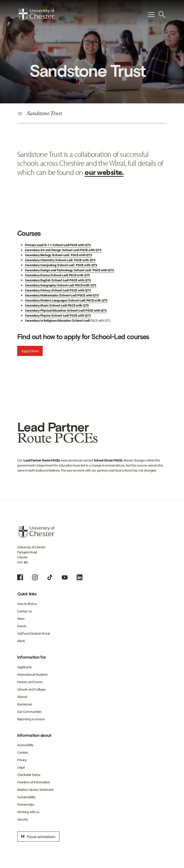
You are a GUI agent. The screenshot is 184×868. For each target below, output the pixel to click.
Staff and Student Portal (33, 633)
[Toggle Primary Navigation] (151, 15)
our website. (104, 172)
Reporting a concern (31, 719)
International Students (33, 674)
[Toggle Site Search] (162, 15)
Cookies (23, 752)
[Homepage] (36, 15)
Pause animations (38, 837)
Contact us (25, 611)
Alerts (21, 641)
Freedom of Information (34, 782)
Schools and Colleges (32, 689)
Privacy (22, 760)
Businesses (25, 704)
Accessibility (25, 745)
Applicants (24, 667)
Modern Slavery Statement (35, 790)
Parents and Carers (30, 682)
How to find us (27, 604)
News (21, 619)
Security (23, 819)
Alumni (22, 697)
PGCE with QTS (58, 245)
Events (22, 626)
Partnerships (26, 804)
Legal (21, 767)
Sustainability (26, 797)
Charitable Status (29, 775)
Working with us (28, 812)
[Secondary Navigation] (92, 114)
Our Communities (29, 712)
